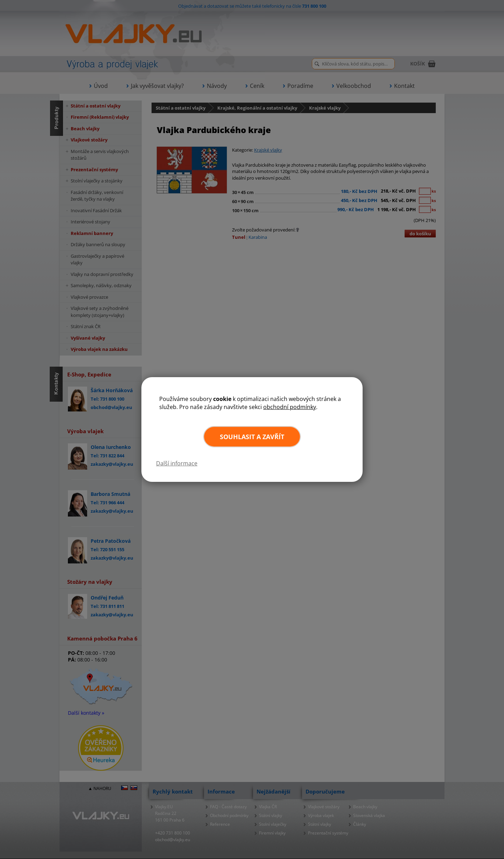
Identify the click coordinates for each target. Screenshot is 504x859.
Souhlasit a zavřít (252, 437)
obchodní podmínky (290, 407)
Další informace (177, 463)
